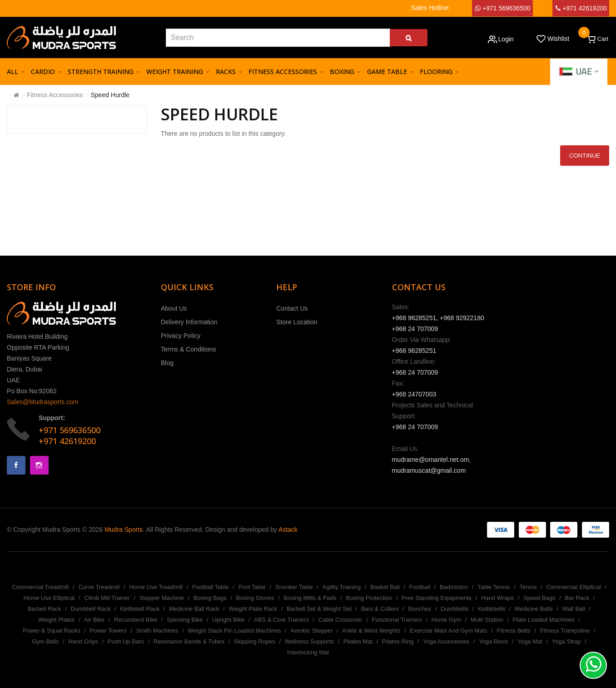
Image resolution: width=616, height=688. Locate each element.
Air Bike (94, 620)
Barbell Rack (45, 609)
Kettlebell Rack (140, 609)
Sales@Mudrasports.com (42, 402)
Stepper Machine (162, 598)
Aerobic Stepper (311, 631)
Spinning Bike (185, 620)
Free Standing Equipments (437, 598)
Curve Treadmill (99, 587)
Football (420, 587)
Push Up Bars (126, 641)
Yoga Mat (530, 641)
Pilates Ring (398, 641)
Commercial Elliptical (574, 587)
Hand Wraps (497, 598)
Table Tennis (494, 587)
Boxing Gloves (255, 598)
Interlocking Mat (308, 652)
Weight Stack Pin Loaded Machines (234, 631)
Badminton (454, 587)
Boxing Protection (369, 598)
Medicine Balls (534, 609)
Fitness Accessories (55, 95)
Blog (167, 363)
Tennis (528, 587)
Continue (585, 156)
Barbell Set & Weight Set (319, 609)
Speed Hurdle (110, 95)
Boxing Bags (210, 598)
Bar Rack (577, 598)
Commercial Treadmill (40, 587)
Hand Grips (83, 641)
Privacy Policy (181, 336)
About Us (174, 308)
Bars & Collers (380, 609)
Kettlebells (492, 609)
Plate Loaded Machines (544, 620)
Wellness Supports (309, 641)
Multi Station (487, 620)
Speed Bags (539, 598)
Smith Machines (157, 631)
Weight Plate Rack (253, 609)
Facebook (16, 465)
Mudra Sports (124, 530)
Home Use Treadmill (156, 587)
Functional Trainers (397, 620)
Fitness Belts (513, 631)
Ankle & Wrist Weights (371, 631)
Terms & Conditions (188, 349)
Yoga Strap (566, 641)
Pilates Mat (358, 641)
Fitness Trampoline (565, 631)
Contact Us (292, 308)
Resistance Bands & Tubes (189, 641)
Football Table (211, 587)
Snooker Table (294, 587)
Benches (420, 609)
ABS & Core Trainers (281, 620)
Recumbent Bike (136, 620)
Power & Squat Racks (51, 631)
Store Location (297, 322)
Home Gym (447, 620)
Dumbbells (455, 609)
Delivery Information (189, 322)
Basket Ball (385, 587)
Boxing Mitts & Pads (310, 598)
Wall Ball (574, 609)
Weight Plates (56, 620)
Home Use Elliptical (49, 598)
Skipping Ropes (255, 641)
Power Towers (108, 631)
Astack (288, 530)
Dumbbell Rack (90, 609)
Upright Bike (228, 620)
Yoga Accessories (446, 641)
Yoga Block (494, 641)
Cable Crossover (340, 620)
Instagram (39, 465)
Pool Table (252, 587)
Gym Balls (45, 641)
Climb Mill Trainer (107, 598)
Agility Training (342, 587)
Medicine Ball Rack (194, 609)
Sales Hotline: (431, 8)
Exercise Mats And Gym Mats (449, 631)
